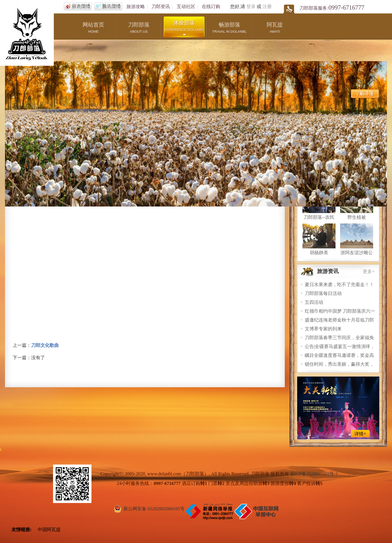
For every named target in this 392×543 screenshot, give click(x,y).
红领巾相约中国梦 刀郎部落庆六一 (340, 311)
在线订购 (211, 7)
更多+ (369, 271)
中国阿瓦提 (49, 530)
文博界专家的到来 (323, 329)
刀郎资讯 (161, 7)
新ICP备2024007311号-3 (314, 474)
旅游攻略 (136, 7)
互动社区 (186, 7)
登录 (251, 7)
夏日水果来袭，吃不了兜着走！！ (339, 285)
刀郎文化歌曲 (45, 345)
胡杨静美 (319, 253)
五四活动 (314, 302)
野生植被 (357, 217)
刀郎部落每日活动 (323, 293)
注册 (267, 7)
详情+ (360, 434)
